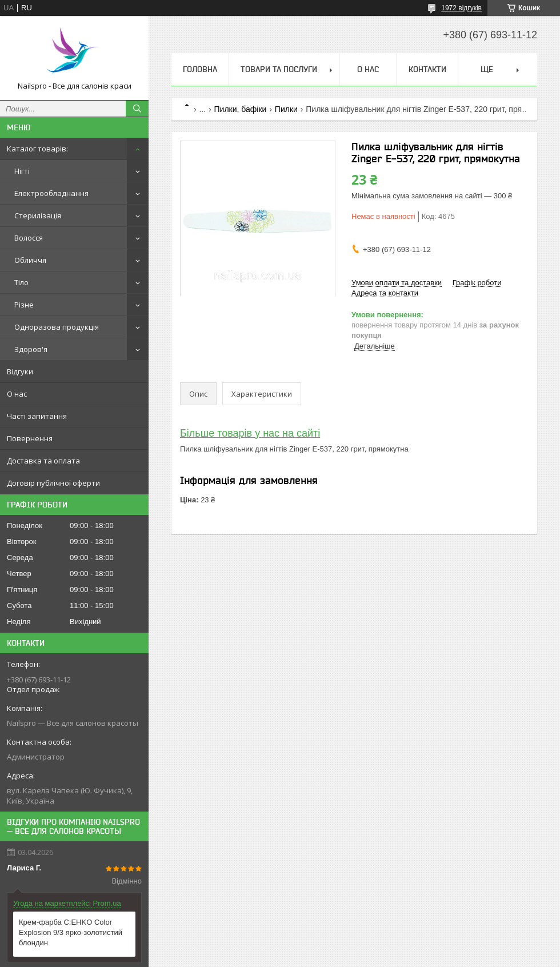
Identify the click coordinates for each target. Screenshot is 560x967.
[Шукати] (137, 109)
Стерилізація (38, 215)
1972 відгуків (461, 8)
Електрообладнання (51, 193)
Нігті (22, 171)
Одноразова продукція (57, 327)
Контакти (427, 69)
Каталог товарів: (37, 149)
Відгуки (20, 371)
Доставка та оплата (43, 461)
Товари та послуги (279, 69)
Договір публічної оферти (53, 483)
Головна (200, 69)
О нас (17, 394)
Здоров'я (31, 349)
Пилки (286, 109)
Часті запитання (37, 416)
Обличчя (30, 260)
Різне (24, 305)
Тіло (21, 282)
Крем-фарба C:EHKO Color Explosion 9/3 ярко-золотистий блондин (71, 932)
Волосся (29, 238)
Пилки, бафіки (241, 109)
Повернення (30, 438)
